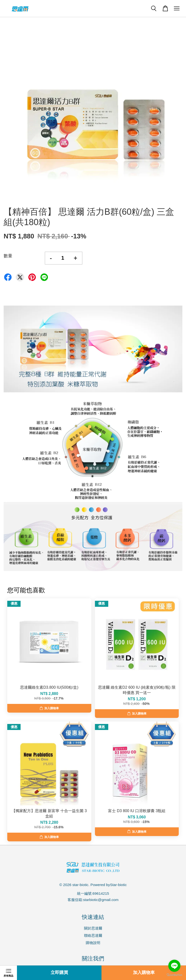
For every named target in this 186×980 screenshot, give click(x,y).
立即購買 (59, 973)
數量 (8, 256)
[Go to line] (174, 966)
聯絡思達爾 (93, 935)
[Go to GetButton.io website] (174, 975)
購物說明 (93, 943)
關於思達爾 (93, 928)
